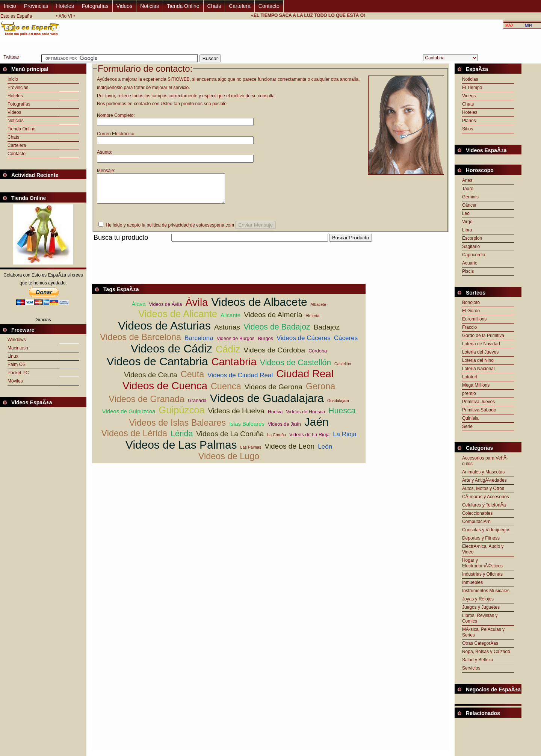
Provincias (36, 6)
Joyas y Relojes (478, 599)
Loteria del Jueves (480, 352)
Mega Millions (476, 385)
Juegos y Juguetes (481, 607)
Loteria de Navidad (481, 344)
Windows (17, 340)
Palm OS (17, 364)
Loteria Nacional (478, 369)
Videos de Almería (273, 320)
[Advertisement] (229, 252)
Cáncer (469, 205)
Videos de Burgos (236, 344)
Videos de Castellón (295, 368)
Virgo (467, 222)
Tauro (468, 189)
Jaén (317, 427)
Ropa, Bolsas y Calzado (486, 652)
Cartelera (240, 6)
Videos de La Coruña (230, 439)
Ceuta (193, 380)
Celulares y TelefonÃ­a (484, 505)
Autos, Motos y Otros (483, 488)
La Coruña (277, 440)
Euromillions (474, 319)
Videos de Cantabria (157, 367)
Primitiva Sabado (479, 410)
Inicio (10, 6)
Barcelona (199, 344)
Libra (467, 230)
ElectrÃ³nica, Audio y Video (483, 549)
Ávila (196, 308)
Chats (214, 6)
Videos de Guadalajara (267, 404)
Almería (312, 321)
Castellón (343, 369)
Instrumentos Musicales (486, 591)
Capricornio (474, 255)
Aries (467, 180)
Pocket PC (18, 373)
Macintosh (18, 348)
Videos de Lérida (134, 439)
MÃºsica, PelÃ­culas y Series (483, 632)
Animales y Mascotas (483, 472)
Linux (13, 356)
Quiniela (470, 418)
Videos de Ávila (165, 310)
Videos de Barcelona (141, 343)
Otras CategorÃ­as (480, 643)
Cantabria (234, 367)
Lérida (182, 439)
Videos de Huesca (305, 417)
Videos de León (289, 452)
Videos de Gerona (274, 392)
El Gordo (471, 311)
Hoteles (65, 6)
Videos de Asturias (164, 331)
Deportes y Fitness (481, 538)
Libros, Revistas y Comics (480, 618)
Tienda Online (183, 6)
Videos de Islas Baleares (178, 428)
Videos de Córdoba (274, 356)
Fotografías (95, 6)
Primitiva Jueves (478, 402)
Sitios (468, 129)
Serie (467, 426)
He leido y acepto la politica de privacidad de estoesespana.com (170, 231)
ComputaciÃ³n (476, 522)
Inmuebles (472, 582)
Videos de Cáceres (304, 344)
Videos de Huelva (236, 417)
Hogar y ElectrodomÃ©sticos (482, 563)
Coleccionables (477, 513)
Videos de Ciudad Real (240, 381)
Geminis (470, 197)
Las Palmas (251, 453)
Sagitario (471, 246)
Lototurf (470, 377)
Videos (125, 6)
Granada (197, 406)
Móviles (15, 381)
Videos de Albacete (259, 308)
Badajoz (327, 333)
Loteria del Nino (478, 360)
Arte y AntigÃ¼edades (484, 480)
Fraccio (469, 327)
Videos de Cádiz (172, 354)
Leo (466, 213)
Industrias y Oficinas (482, 574)
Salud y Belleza (478, 660)
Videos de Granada (147, 405)
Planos (469, 121)
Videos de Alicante (178, 319)
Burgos (265, 344)
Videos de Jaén (284, 430)
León (325, 452)
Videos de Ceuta (151, 380)
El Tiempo (472, 88)
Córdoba (318, 356)
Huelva (275, 417)
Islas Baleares (247, 429)
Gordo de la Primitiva (483, 336)
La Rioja (345, 440)
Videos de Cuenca (165, 391)
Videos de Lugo (229, 462)
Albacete (318, 310)
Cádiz (228, 355)
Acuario (470, 263)
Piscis (468, 271)
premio (469, 393)
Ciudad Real (305, 379)
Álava (138, 309)
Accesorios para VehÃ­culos (485, 461)
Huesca (342, 416)
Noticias (150, 6)
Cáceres (346, 344)
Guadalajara (338, 406)
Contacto (269, 6)
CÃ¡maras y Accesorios (486, 497)
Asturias (227, 333)
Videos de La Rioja (309, 440)
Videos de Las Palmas (181, 450)
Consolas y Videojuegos (486, 530)
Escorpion (472, 238)
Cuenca (226, 392)
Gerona (320, 392)
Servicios (471, 668)
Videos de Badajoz (277, 333)
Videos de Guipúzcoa (129, 417)
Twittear (11, 57)
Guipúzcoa (181, 416)
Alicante (230, 321)
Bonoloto (471, 302)
